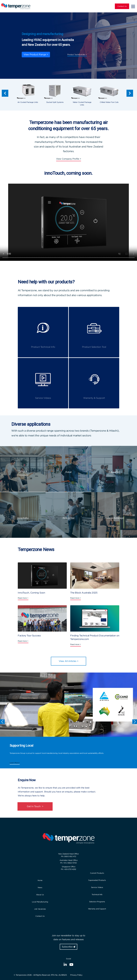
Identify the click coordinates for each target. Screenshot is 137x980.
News (40, 887)
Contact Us (122, 6)
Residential (69, 518)
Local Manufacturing (40, 902)
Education (114, 472)
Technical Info (97, 894)
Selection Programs (97, 902)
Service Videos (97, 887)
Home (40, 880)
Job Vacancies (40, 909)
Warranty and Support (97, 909)
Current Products (97, 873)
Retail (68, 472)
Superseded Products (97, 880)
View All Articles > (69, 661)
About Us (40, 895)
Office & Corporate (23, 473)
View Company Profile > (69, 159)
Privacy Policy (76, 975)
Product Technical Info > (77, 54)
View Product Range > (36, 54)
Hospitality (23, 518)
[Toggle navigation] (133, 6)
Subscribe (68, 947)
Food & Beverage (114, 518)
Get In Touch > (35, 806)
